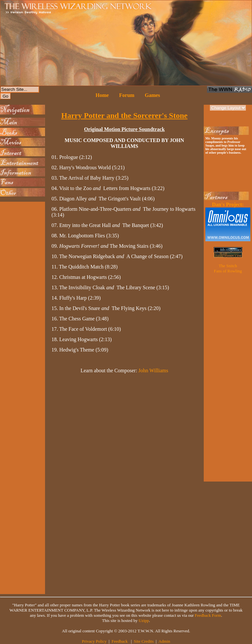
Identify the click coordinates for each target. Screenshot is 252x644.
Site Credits (144, 641)
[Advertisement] (21, 301)
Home (102, 95)
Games (152, 95)
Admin (164, 641)
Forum (127, 95)
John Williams (153, 370)
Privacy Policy (94, 641)
